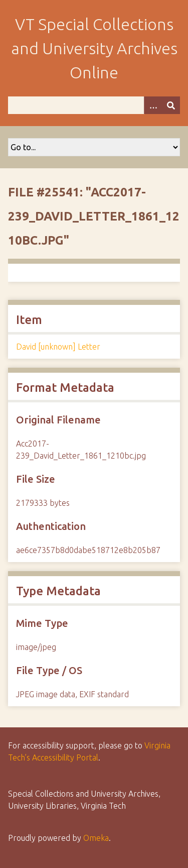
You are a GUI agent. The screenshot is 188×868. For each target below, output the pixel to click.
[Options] (153, 105)
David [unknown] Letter (58, 347)
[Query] (94, 105)
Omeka (96, 838)
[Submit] (171, 105)
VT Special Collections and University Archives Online (94, 48)
